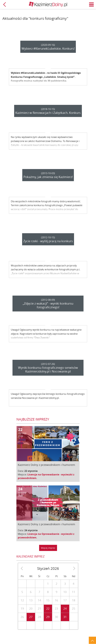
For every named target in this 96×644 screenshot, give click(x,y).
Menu (91, 4)
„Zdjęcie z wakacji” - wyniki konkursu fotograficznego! (48, 305)
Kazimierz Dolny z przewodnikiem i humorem (46, 465)
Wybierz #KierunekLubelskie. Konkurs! (48, 49)
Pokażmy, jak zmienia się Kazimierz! (48, 177)
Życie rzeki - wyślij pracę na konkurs (48, 241)
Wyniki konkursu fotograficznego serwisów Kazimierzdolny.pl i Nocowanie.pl (48, 369)
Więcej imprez (48, 548)
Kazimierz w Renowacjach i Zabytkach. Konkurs (48, 113)
